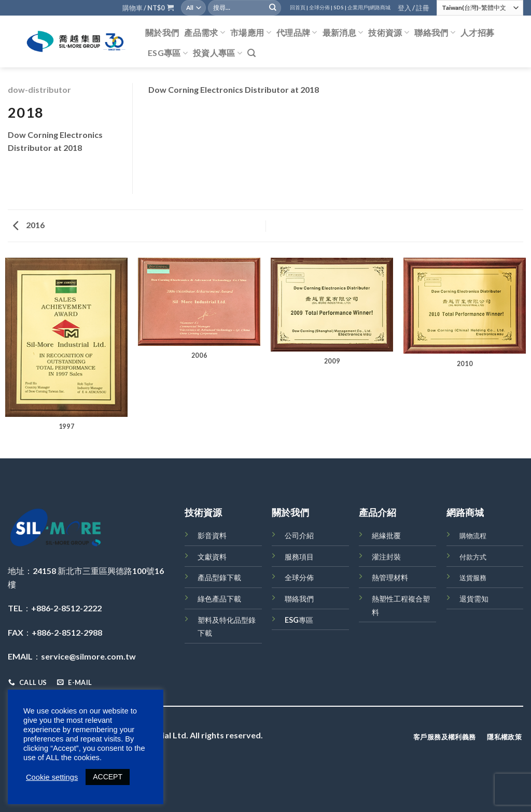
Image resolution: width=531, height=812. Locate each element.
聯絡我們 (435, 33)
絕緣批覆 (386, 535)
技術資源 (389, 33)
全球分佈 (299, 577)
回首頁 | (299, 8)
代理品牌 (297, 33)
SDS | (340, 8)
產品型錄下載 (219, 577)
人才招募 (477, 32)
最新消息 (343, 33)
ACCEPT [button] (108, 777)
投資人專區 (218, 53)
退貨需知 (474, 599)
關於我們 (162, 32)
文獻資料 (212, 557)
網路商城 (380, 8)
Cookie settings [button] (52, 777)
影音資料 (212, 535)
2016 (29, 225)
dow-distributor (39, 89)
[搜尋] (251, 53)
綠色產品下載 (219, 599)
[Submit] (273, 8)
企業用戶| (359, 8)
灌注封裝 (386, 557)
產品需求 (205, 33)
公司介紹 (299, 535)
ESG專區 (168, 53)
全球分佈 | (321, 8)
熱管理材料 (390, 577)
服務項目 (299, 557)
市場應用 (251, 33)
